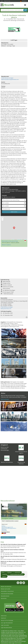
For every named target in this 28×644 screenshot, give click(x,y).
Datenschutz (4, 616)
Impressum (3, 618)
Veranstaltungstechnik (7, 527)
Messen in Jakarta (6, 245)
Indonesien (17, 572)
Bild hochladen (5, 399)
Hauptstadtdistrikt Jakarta (17, 574)
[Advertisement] (14, 262)
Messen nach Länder (6, 589)
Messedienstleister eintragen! (8, 537)
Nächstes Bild (26, 510)
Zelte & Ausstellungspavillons (9, 528)
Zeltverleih (4, 530)
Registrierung (7, 1)
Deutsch (24, 1)
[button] (14, 228)
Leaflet (13, 239)
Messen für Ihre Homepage (7, 620)
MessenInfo (7, 5)
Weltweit (10, 572)
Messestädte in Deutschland (7, 591)
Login (2, 1)
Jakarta (4, 577)
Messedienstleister (5, 596)
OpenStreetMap (19, 239)
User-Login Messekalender (7, 623)
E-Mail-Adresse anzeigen (7, 78)
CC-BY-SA (26, 239)
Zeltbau (4, 526)
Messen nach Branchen (6, 587)
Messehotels (4, 598)
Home (3, 572)
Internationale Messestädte (7, 594)
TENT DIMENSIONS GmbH (10, 521)
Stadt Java (5, 574)
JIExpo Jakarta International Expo (10, 241)
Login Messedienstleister (6, 628)
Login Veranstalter (5, 625)
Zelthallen (4, 529)
